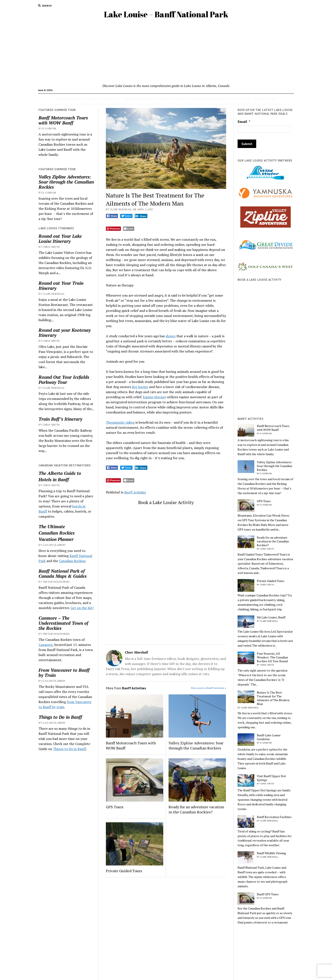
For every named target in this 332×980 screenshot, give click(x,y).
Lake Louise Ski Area (138, 99)
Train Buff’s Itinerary (60, 419)
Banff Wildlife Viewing (271, 853)
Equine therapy (155, 397)
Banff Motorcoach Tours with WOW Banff (63, 120)
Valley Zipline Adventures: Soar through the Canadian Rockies (66, 182)
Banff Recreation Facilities (274, 817)
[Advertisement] (166, 51)
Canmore (46, 645)
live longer (140, 387)
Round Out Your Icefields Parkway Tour (64, 380)
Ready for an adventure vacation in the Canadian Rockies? (196, 809)
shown (171, 336)
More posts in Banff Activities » (209, 688)
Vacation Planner (172, 99)
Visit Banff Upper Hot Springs (271, 778)
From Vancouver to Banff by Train (64, 673)
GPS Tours (115, 807)
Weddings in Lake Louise (209, 99)
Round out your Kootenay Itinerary (65, 333)
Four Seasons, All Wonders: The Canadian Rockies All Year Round (272, 657)
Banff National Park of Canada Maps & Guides (63, 574)
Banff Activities (135, 492)
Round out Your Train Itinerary (61, 286)
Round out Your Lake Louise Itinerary (60, 239)
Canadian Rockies (57, 533)
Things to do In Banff (101, 99)
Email (244, 122)
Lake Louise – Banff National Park (166, 14)
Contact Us (242, 99)
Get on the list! (82, 608)
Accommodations (68, 99)
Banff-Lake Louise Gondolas (269, 737)
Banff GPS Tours (268, 894)
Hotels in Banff (266, 99)
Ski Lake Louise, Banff (271, 617)
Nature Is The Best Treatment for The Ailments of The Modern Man (273, 698)
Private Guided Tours (124, 871)
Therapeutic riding (120, 422)
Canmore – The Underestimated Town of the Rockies (63, 623)
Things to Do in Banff (60, 717)
